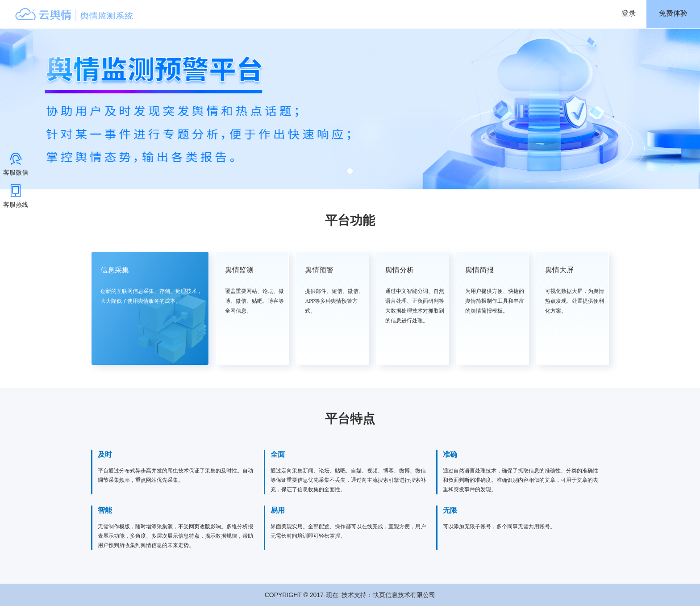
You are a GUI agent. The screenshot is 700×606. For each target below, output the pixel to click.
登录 (629, 13)
